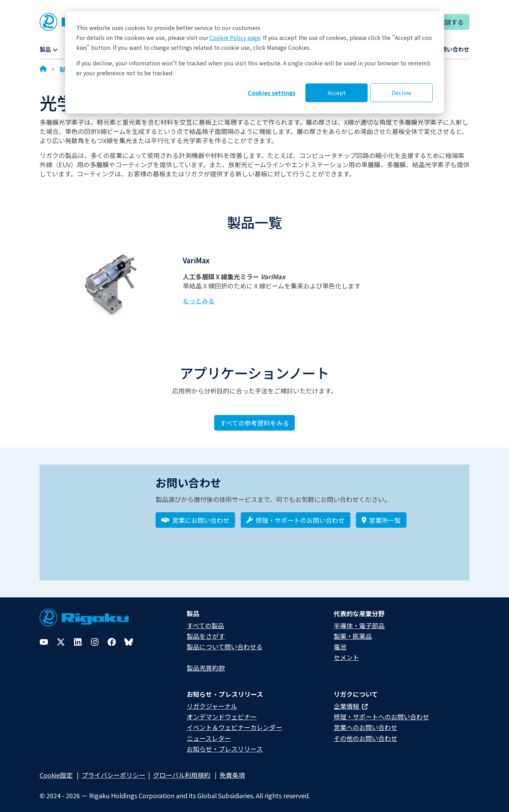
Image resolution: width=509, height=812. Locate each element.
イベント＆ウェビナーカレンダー (234, 723)
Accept (337, 93)
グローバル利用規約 (182, 770)
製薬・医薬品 (353, 631)
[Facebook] (112, 637)
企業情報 (351, 701)
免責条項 (232, 770)
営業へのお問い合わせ (365, 723)
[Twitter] (61, 637)
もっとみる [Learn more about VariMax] (199, 300)
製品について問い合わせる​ (225, 642)
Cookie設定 (56, 770)
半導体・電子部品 (359, 620)
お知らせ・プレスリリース (225, 744)
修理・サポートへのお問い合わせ (381, 712)
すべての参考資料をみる (255, 423)
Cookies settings (272, 93)
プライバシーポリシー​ (113, 770)
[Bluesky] (129, 637)
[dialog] (255, 62)
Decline (402, 93)
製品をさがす (206, 631)
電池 (340, 642)
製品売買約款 (206, 663)
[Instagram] (95, 637)
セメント (346, 652)
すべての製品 (205, 620)
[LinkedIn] (78, 637)
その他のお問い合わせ (365, 733)
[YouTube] (44, 637)
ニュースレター (209, 733)
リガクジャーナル (212, 701)
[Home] (43, 69)
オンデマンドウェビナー (222, 712)
